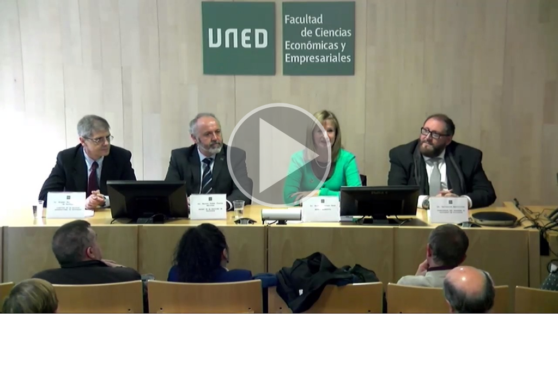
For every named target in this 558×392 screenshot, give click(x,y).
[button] (279, 157)
